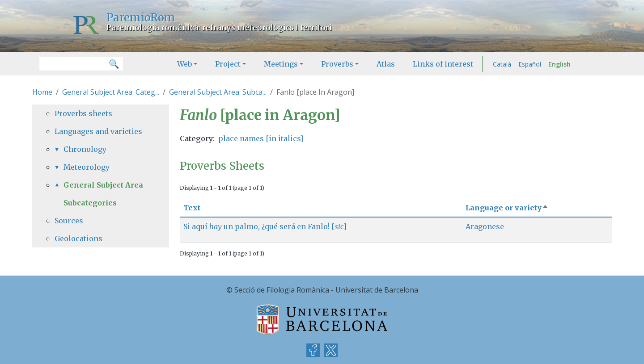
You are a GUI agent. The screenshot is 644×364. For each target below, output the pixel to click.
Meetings (281, 64)
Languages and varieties (98, 131)
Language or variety (507, 208)
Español (530, 64)
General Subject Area (103, 185)
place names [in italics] (261, 138)
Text (192, 208)
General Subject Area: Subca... (218, 92)
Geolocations (78, 238)
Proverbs (337, 64)
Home (42, 92)
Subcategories (90, 203)
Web (184, 64)
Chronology (85, 149)
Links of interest (443, 64)
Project (228, 64)
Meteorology (87, 167)
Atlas (386, 64)
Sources (69, 221)
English (559, 64)
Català (502, 64)
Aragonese (485, 226)
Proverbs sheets (83, 113)
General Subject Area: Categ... (111, 92)
